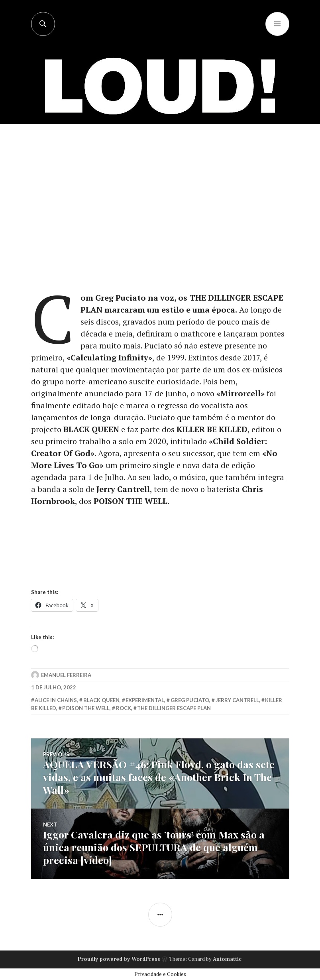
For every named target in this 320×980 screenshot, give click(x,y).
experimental (145, 700)
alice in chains (56, 700)
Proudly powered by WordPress (119, 959)
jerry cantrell (237, 700)
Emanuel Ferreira (66, 675)
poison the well (86, 708)
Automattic (227, 959)
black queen (101, 700)
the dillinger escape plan (174, 708)
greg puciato (190, 700)
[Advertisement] (161, 184)
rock (124, 708)
